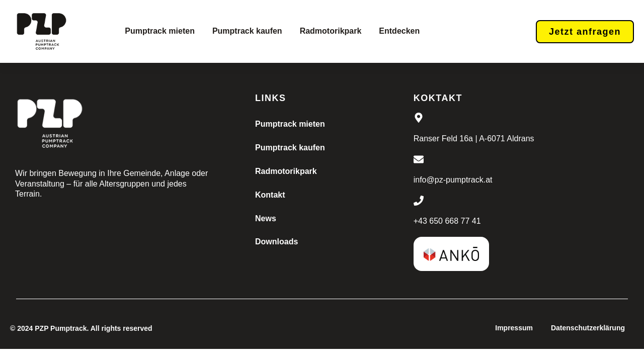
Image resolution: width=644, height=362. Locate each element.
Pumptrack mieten (160, 31)
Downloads (276, 242)
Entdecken (399, 31)
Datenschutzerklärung (588, 328)
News (266, 218)
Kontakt (270, 195)
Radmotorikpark (331, 31)
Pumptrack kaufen (247, 31)
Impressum (514, 328)
